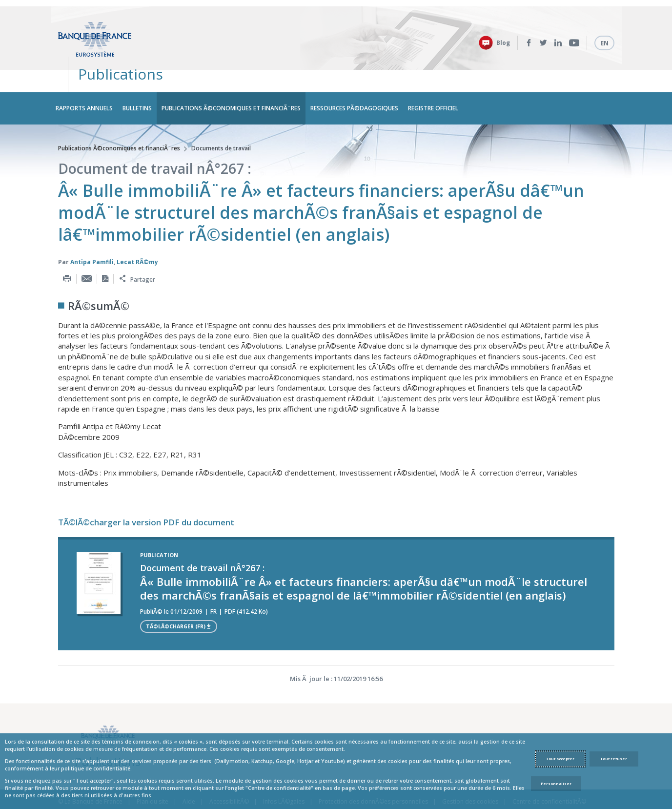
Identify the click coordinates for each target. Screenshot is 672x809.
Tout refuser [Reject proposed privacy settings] (614, 759)
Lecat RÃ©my (137, 233)
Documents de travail (221, 119)
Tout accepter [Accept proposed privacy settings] (560, 759)
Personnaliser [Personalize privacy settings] (556, 784)
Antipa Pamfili (92, 233)
